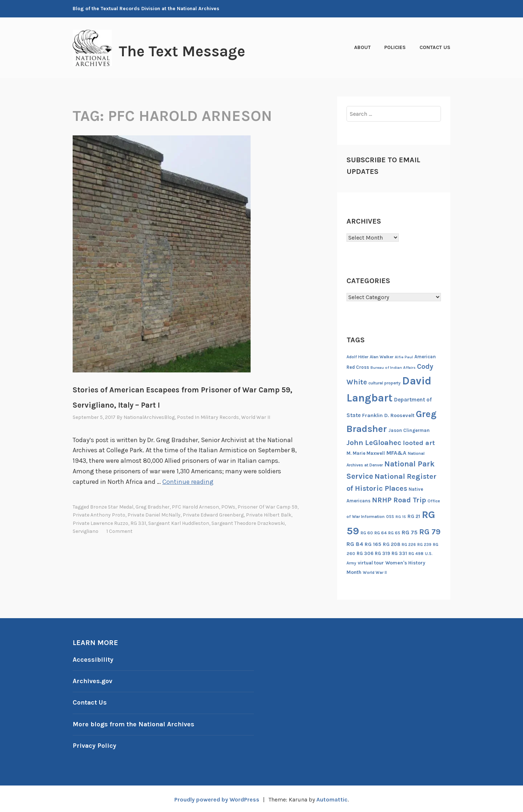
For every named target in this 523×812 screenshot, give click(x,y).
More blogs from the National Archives (134, 723)
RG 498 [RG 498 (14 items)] (416, 554)
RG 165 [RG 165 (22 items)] (373, 544)
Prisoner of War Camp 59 (267, 507)
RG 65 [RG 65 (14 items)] (394, 533)
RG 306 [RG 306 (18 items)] (365, 553)
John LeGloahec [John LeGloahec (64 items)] (374, 442)
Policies (395, 47)
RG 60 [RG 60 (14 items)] (367, 533)
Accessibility (93, 660)
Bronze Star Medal (112, 507)
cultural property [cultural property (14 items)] (384, 383)
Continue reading (188, 482)
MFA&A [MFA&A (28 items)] (396, 453)
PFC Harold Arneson (195, 507)
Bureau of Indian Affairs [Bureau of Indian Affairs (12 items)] (393, 368)
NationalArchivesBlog (149, 417)
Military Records (220, 417)
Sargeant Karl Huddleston (179, 523)
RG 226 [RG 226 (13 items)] (409, 545)
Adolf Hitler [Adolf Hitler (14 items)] (357, 357)
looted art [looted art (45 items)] (419, 443)
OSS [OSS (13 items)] (390, 517)
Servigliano (86, 531)
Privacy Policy (95, 744)
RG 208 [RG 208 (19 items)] (392, 544)
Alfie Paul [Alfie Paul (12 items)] (404, 357)
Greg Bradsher (153, 507)
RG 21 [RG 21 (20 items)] (414, 516)
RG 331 (138, 523)
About (362, 47)
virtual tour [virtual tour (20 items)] (371, 563)
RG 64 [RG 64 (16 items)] (381, 533)
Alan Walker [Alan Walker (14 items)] (382, 357)
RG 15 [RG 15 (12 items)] (401, 517)
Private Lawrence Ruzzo (100, 523)
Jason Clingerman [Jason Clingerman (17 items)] (409, 430)
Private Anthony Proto (99, 515)
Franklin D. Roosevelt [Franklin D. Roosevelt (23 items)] (388, 415)
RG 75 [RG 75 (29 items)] (410, 532)
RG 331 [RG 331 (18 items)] (399, 553)
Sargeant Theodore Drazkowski (248, 523)
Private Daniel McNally (154, 515)
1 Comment (119, 531)
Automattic (332, 798)
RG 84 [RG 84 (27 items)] (355, 544)
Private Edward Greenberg (213, 515)
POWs (228, 507)
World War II (256, 417)
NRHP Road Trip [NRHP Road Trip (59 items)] (399, 500)
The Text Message (183, 51)
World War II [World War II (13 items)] (375, 573)
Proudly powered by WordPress (216, 798)
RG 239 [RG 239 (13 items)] (424, 545)
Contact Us (435, 47)
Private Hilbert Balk (269, 515)
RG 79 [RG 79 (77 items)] (430, 532)
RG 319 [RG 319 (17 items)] (382, 553)
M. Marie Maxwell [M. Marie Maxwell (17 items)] (366, 453)
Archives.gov (93, 681)
